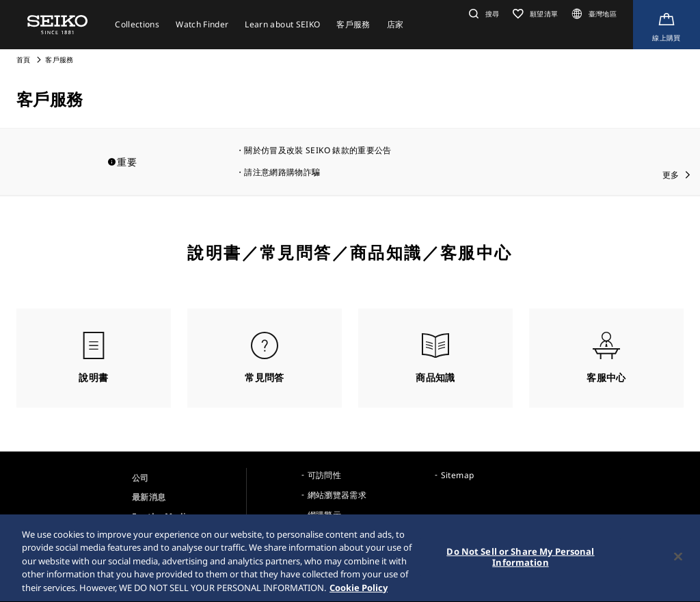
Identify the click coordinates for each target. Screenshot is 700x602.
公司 (140, 478)
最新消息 (149, 497)
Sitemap (457, 475)
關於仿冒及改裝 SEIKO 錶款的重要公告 (318, 150)
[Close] (678, 560)
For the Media (162, 516)
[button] (482, 14)
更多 (671, 175)
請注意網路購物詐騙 (282, 172)
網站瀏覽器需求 (337, 495)
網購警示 (324, 515)
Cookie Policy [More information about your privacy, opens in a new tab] (359, 592)
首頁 (24, 60)
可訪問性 (324, 475)
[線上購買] (667, 25)
